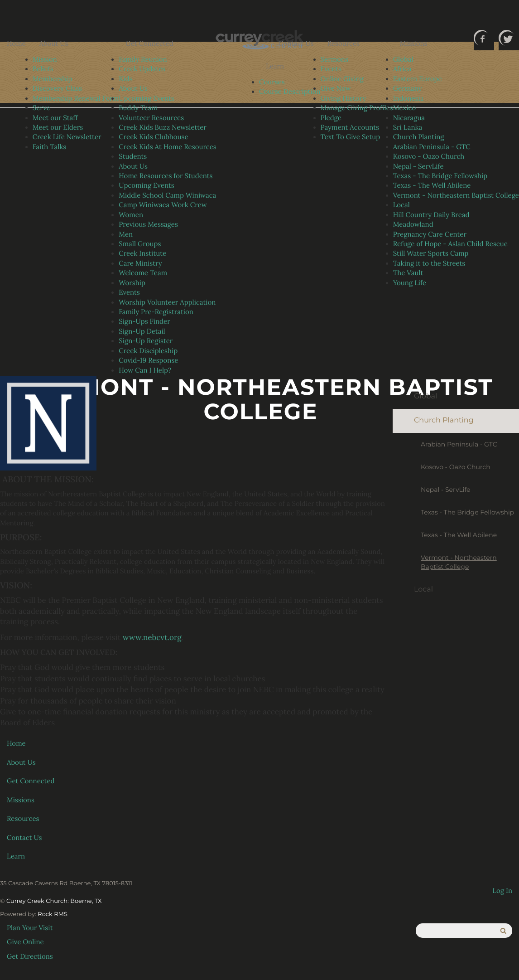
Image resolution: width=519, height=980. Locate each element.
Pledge (331, 118)
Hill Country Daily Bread (431, 215)
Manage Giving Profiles (357, 108)
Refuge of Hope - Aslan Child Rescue (450, 244)
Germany (408, 89)
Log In (502, 891)
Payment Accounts (350, 128)
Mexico (405, 108)
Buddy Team (138, 108)
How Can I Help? (145, 371)
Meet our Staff (55, 118)
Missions (414, 44)
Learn (275, 66)
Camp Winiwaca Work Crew (163, 205)
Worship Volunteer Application (167, 303)
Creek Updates (142, 69)
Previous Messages (148, 225)
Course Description (290, 92)
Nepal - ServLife (418, 167)
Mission (45, 60)
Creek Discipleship (148, 351)
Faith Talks (50, 147)
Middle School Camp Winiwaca (167, 196)
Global (403, 60)
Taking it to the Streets (429, 264)
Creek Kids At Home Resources (168, 147)
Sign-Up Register (146, 341)
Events (129, 293)
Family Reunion (143, 60)
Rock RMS (53, 914)
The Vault (408, 273)
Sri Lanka (408, 128)
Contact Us (296, 44)
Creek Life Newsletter (67, 137)
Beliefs (43, 69)
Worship (132, 283)
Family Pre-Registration (156, 312)
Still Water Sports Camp (431, 254)
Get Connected (149, 44)
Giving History (344, 99)
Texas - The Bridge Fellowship (440, 176)
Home (16, 44)
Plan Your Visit (30, 928)
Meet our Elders (58, 128)
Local (401, 205)
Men (126, 235)
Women (131, 215)
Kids (125, 79)
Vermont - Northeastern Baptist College (456, 196)
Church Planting (419, 137)
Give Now (336, 89)
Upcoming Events (146, 99)
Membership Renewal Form (76, 99)
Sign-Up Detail (142, 332)
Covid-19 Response (148, 361)
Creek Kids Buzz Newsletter (163, 128)
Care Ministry (140, 264)
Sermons (334, 60)
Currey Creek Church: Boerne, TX (54, 901)
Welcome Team (143, 273)
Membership (53, 79)
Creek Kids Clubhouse (153, 137)
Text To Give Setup (351, 137)
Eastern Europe (418, 79)
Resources (344, 44)
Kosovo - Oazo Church (429, 157)
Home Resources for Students (166, 176)
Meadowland (413, 225)
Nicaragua (409, 118)
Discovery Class (57, 89)
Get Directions (30, 957)
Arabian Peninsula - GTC (432, 147)
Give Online (25, 942)
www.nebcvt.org (152, 637)
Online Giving (342, 79)
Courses (272, 82)
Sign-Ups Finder (144, 322)
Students (133, 157)
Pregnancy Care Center (430, 235)
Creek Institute (142, 254)
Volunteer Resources (151, 118)
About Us (54, 44)
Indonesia (408, 99)
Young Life (410, 283)
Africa (402, 69)
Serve (41, 108)
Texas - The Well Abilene (432, 186)
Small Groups (140, 244)
